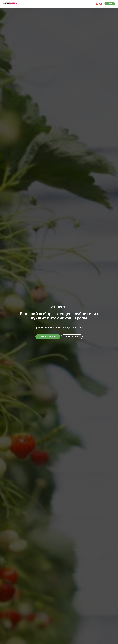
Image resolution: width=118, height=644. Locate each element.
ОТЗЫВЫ (79, 4)
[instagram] (97, 4)
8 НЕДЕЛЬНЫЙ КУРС (89, 4)
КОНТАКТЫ (72, 4)
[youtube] (101, 4)
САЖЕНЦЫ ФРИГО (50, 4)
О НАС (30, 4)
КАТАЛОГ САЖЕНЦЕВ (39, 4)
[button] (48, 337)
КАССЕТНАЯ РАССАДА (62, 4)
